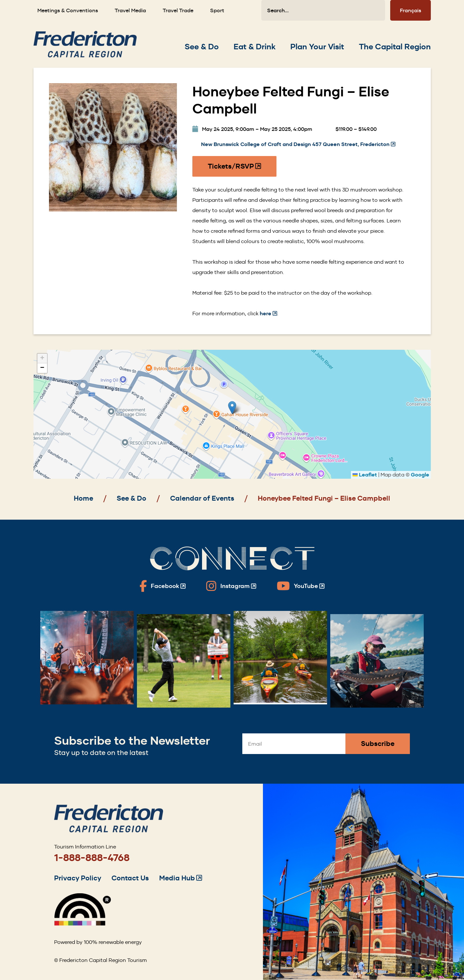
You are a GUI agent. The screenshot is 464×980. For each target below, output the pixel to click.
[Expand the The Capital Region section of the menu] (395, 47)
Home (83, 498)
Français (411, 10)
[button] (232, 408)
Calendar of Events (202, 498)
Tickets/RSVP (235, 169)
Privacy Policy (78, 878)
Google (420, 475)
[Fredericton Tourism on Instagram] (231, 586)
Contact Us (130, 878)
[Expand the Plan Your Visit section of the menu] (317, 47)
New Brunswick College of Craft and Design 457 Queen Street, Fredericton (298, 144)
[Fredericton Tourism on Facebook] (163, 586)
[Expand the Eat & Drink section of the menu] (255, 47)
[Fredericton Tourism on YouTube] (301, 586)
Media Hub (181, 878)
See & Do (131, 498)
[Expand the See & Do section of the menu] (202, 47)
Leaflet (365, 475)
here (268, 314)
